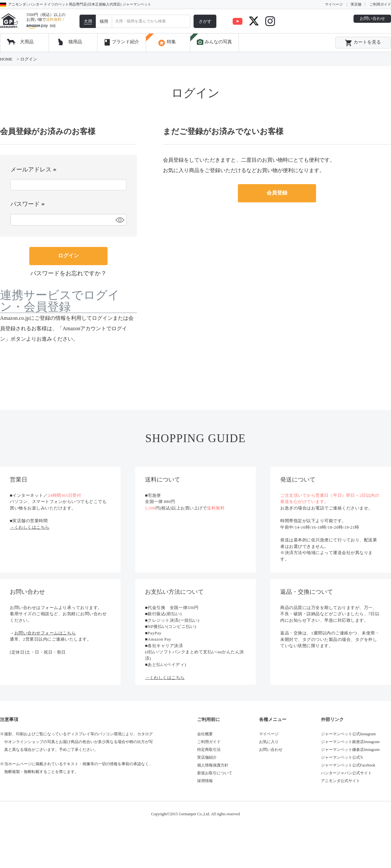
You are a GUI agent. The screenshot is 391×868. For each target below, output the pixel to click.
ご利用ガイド (380, 4)
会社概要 (205, 734)
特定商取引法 (209, 750)
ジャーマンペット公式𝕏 (342, 757)
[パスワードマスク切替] (120, 220)
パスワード (29, 204)
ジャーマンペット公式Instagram (348, 734)
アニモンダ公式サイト (340, 781)
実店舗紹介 (207, 757)
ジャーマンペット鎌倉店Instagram (350, 750)
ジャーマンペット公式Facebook (348, 765)
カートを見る (363, 43)
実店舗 (356, 4)
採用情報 (205, 781)
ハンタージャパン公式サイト (346, 773)
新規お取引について (215, 773)
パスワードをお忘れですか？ (68, 273)
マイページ (334, 4)
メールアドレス (35, 170)
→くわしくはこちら (30, 527)
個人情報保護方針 (213, 765)
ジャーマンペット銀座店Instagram (350, 742)
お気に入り (269, 742)
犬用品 (27, 42)
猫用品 (75, 42)
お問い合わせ (372, 18)
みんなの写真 (214, 42)
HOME (6, 59)
